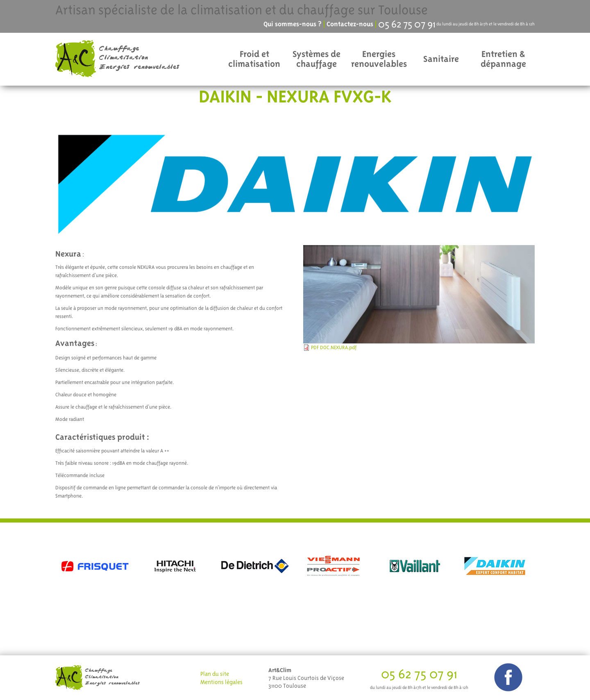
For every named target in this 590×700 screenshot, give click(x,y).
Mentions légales (221, 682)
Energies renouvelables (379, 59)
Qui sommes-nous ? (293, 24)
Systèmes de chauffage (317, 59)
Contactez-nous (350, 24)
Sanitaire (441, 59)
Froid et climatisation (254, 59)
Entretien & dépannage (503, 59)
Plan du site (215, 674)
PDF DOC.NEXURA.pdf (334, 348)
